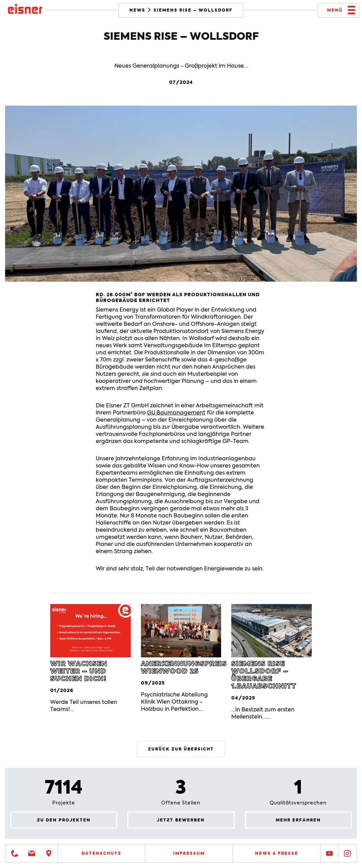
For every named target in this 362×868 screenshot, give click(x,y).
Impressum (189, 853)
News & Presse (277, 853)
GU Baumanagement (176, 413)
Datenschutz (101, 853)
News (138, 10)
